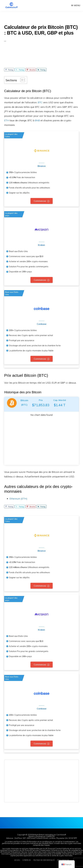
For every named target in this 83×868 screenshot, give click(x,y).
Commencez (40, 201)
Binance (42, 166)
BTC (40, 102)
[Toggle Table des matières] (21, 80)
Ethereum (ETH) (18, 499)
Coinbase (42, 324)
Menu (77, 5)
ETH (7, 120)
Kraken (41, 245)
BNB (37, 120)
